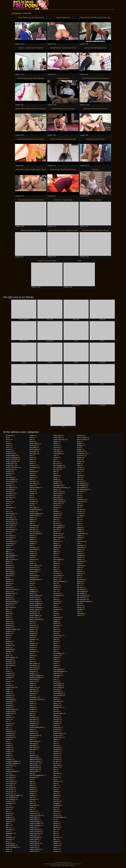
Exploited (32, 476)
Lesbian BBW (33, 817)
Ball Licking (9, 571)
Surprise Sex (81, 456)
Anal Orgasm (10, 494)
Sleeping (56, 795)
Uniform (79, 549)
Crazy (7, 757)
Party (55, 615)
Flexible (32, 543)
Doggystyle (9, 833)
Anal (7, 476)
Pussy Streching (58, 695)
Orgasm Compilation (59, 581)
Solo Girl (56, 815)
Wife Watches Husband (83, 601)
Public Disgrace (58, 669)
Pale (55, 605)
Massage (56, 482)
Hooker (32, 701)
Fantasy (32, 494)
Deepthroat (9, 819)
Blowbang (9, 625)
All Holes (8, 450)
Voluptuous (80, 565)
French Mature (34, 571)
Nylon (55, 561)
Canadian (9, 677)
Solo (55, 813)
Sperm (55, 829)
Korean (32, 793)
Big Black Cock (10, 593)
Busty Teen (9, 663)
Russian (56, 731)
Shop (55, 771)
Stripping (79, 446)
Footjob (32, 551)
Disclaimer (54, 865)
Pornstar (56, 655)
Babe (7, 563)
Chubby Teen (10, 713)
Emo (31, 456)
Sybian (79, 464)
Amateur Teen (10, 466)
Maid (55, 474)
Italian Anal (33, 743)
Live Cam (56, 446)
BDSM (8, 561)
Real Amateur (57, 701)
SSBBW (56, 739)
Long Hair (56, 448)
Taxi (78, 474)
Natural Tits (56, 542)
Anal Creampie (10, 482)
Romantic (56, 723)
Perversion (56, 625)
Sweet (79, 460)
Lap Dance (33, 799)
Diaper (8, 823)
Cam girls (9, 673)
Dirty (7, 827)
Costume (8, 747)
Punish (55, 677)
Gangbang (32, 591)
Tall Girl (79, 468)
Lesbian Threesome (59, 440)
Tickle (79, 504)
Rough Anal (57, 727)
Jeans (31, 773)
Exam (31, 470)
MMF (55, 472)
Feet (31, 506)
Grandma (32, 643)
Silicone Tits (57, 781)
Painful (55, 599)
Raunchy (56, 699)
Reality (55, 703)
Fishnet (32, 536)
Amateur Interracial (11, 460)
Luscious (56, 458)
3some (8, 440)
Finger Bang (33, 526)
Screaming (56, 749)
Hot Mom (32, 711)
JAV (31, 751)
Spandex (56, 823)
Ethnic (31, 464)
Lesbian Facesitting (35, 825)
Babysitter (9, 565)
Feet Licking (33, 508)
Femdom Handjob (35, 514)
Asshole (8, 545)
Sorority (55, 821)
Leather (32, 807)
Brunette (8, 645)
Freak (31, 561)
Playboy (56, 645)
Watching (80, 571)
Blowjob (8, 627)
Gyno (31, 657)
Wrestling (80, 609)
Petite (55, 629)
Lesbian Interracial (35, 833)
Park (55, 611)
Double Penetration (11, 847)
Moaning (56, 518)
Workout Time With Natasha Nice (95, 48)
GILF (31, 587)
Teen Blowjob (81, 484)
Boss (7, 637)
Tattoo (79, 472)
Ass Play (8, 540)
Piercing (56, 637)
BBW (7, 551)
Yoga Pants (80, 613)
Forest (31, 557)
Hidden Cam (33, 687)
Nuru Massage (57, 559)
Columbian (9, 735)
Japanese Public (34, 767)
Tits (78, 520)
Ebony (31, 442)
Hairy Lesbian (33, 663)
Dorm (7, 841)
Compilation (9, 737)
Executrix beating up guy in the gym (63, 109)
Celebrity (8, 693)
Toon (78, 526)
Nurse (55, 557)
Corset (8, 743)
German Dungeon (35, 601)
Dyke (31, 440)
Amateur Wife (10, 470)
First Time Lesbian (35, 534)
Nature (55, 543)
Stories (55, 849)
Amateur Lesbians (11, 462)
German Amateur (34, 595)
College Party (10, 733)
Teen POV (80, 492)
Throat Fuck (80, 502)
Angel (7, 500)
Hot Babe (32, 709)
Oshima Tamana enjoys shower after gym (31, 78)
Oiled (55, 569)
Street (79, 442)
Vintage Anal (80, 561)
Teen (78, 480)
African (8, 448)
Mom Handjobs (57, 528)
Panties (55, 607)
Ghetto (31, 621)
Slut (54, 799)
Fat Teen (32, 504)
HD (30, 659)
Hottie (31, 715)
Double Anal (9, 843)
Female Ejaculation (35, 510)
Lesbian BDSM (34, 819)
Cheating (8, 697)
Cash (7, 683)
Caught (8, 691)
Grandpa (32, 645)
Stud (78, 448)
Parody (55, 613)
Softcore (56, 811)
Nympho (56, 563)
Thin (78, 496)
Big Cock (8, 599)
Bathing (8, 581)
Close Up (8, 723)
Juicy (31, 783)
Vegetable (80, 555)
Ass (7, 534)
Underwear (80, 547)
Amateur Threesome (12, 468)
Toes (78, 522)
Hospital (32, 707)
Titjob (78, 518)
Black (7, 619)
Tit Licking (80, 516)
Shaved (55, 767)
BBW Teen (9, 557)
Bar (7, 577)
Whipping (80, 581)
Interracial (32, 733)
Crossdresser (10, 765)
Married (55, 480)
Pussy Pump (57, 691)
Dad (7, 811)
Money (55, 532)
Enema (32, 458)
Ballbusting (9, 575)
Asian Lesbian (10, 526)
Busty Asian (9, 659)
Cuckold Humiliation (11, 771)
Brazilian (8, 641)
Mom (55, 522)
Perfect (55, 623)
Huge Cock (33, 721)
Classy (8, 719)
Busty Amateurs (10, 657)
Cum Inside (9, 785)
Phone (55, 633)
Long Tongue (57, 452)
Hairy (31, 661)
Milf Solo (56, 508)
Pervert (55, 627)
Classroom (9, 717)
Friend (31, 573)
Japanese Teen (34, 769)
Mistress (56, 516)
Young (79, 615)
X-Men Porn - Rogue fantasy (63, 200)
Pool (55, 651)
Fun (31, 581)
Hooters (32, 703)
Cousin (8, 753)
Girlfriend (32, 627)
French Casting (34, 569)
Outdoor (56, 587)
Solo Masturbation (58, 817)
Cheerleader (9, 701)
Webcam (79, 573)
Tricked (79, 532)
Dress (7, 851)
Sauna (55, 743)
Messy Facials (57, 504)
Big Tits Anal (9, 607)
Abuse (8, 444)
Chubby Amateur (11, 709)
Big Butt (8, 597)
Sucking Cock (81, 454)
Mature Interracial (58, 502)
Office (55, 567)
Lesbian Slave (33, 851)
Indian (31, 729)
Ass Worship (9, 543)
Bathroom (9, 583)
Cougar (8, 749)
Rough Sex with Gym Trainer (47, 261)
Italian (31, 739)
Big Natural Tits (10, 603)
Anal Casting (9, 478)
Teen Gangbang (81, 486)
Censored (9, 695)
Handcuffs (32, 671)
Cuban (8, 767)
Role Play (56, 719)
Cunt (7, 805)
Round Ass (56, 729)
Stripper (79, 444)
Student (79, 450)
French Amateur (34, 565)
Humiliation (33, 723)
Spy (54, 835)
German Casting (34, 599)
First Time (32, 530)
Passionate (56, 617)
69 (7, 442)
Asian (7, 512)
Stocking (56, 845)
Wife (78, 585)
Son (54, 819)
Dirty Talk (8, 829)
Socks (55, 809)
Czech (8, 809)
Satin (55, 741)
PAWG (55, 589)
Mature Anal (57, 496)
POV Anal (56, 593)
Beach (8, 585)
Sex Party (56, 759)
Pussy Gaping (57, 685)
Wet (78, 577)
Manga (55, 478)
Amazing (8, 472)
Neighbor (56, 547)
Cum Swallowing (11, 797)
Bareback (9, 579)
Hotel (31, 713)
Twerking (79, 538)
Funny (31, 583)
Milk (54, 510)
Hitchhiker (32, 693)
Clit (7, 721)
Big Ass (8, 591)
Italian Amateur (34, 741)
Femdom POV (34, 516)
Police (55, 649)
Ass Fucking (9, 536)
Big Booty (9, 595)
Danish (8, 815)
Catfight (8, 689)
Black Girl (9, 621)
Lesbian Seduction (35, 849)
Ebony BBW (33, 448)
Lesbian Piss (33, 847)
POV (55, 591)
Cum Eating (9, 777)
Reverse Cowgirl (58, 713)
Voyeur (79, 567)
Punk (55, 679)
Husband (32, 725)
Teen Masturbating (82, 490)
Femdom (32, 512)
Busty (7, 655)
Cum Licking (9, 787)
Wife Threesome (82, 599)
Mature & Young (58, 492)
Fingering (32, 528)
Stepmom (56, 843)
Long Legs (56, 450)
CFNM (8, 671)
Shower (55, 777)
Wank (79, 569)
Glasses (32, 631)
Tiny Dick (80, 510)
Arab (7, 506)
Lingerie (56, 442)
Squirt (55, 839)
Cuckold (8, 769)
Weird (79, 575)
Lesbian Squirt (57, 436)
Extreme (32, 478)
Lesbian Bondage (34, 821)
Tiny (78, 508)
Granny (32, 647)
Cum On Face (10, 791)
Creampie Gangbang (12, 763)
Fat (30, 498)
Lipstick (55, 444)
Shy (54, 779)
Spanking (56, 827)
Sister (55, 785)
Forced (31, 553)
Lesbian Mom (33, 841)
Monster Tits (57, 536)
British (8, 643)
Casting (8, 685)
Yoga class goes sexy (63, 17)
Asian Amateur (10, 514)
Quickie (55, 697)
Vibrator (79, 557)
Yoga (78, 611)
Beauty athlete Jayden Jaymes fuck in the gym (31, 109)
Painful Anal (57, 601)
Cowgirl (8, 755)
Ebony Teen (33, 454)
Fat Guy (32, 500)
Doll (7, 835)
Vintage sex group (63, 78)
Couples (8, 751)
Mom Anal (56, 524)
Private (55, 665)
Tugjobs (79, 536)
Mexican (56, 506)
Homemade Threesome (36, 699)
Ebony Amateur (34, 444)
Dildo (7, 825)
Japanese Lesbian (35, 761)
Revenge (56, 711)
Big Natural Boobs (11, 601)
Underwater (80, 545)
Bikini (7, 609)
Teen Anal (80, 482)
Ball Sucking (9, 573)
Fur (31, 585)
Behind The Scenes (11, 589)
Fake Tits (32, 490)
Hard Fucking (33, 679)
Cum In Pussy (10, 783)
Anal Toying (9, 498)
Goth (31, 641)
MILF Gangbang (58, 466)
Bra (7, 639)
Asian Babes (9, 518)
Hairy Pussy (33, 667)
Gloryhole (32, 633)
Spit (54, 831)
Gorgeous (32, 639)
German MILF (33, 611)
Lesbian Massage (34, 837)
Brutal (7, 647)
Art (7, 510)
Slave (55, 793)
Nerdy (55, 549)
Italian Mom (33, 749)
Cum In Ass (9, 779)
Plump (55, 647)
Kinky (31, 785)
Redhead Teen (57, 707)
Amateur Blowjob (11, 456)
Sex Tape (56, 761)
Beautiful (8, 587)
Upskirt (79, 551)
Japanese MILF (34, 763)
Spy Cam (56, 837)
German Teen (33, 617)
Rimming (56, 717)
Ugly (78, 540)
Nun (54, 555)
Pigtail (55, 639)
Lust (54, 460)
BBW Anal (9, 553)
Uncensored (80, 542)
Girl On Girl (33, 625)
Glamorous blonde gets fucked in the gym (95, 230)
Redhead (56, 705)
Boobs (8, 633)
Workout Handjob (95, 200)
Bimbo (8, 611)
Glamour (32, 629)
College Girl (9, 731)
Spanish (56, 825)
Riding (55, 715)
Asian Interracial (10, 524)
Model (55, 520)
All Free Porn (17, 13)
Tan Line (79, 470)
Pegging (56, 621)
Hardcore (32, 681)
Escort (31, 462)
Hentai (31, 685)
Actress (8, 446)
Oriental (55, 585)
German (32, 593)
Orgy (55, 583)
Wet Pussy (80, 579)
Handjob (32, 673)
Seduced (56, 753)
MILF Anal (56, 464)
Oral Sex (56, 577)
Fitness (32, 540)
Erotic (31, 460)
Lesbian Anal (33, 813)
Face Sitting (33, 484)
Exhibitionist (33, 472)
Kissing (32, 787)
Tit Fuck (79, 514)
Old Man (56, 571)
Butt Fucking (9, 665)
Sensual (56, 757)
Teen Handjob (81, 488)
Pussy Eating (57, 683)
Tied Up (79, 506)
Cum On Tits (9, 793)
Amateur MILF (10, 464)
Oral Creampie (57, 575)
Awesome (9, 549)
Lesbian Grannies (34, 829)
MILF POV (56, 470)
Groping (32, 649)
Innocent (32, 731)
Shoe (55, 769)
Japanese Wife (34, 771)
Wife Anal (80, 587)
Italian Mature (33, 747)
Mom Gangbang (58, 526)
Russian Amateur (58, 733)
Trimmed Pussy (81, 534)
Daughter (8, 817)
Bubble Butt (9, 649)
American (9, 474)
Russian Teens (57, 737)
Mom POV (56, 530)
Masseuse (56, 484)
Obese (55, 565)
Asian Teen (9, 532)
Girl (31, 623)
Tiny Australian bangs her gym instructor (31, 200)
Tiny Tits (79, 512)
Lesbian (32, 811)
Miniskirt (56, 512)
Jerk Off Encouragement (36, 775)
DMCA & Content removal (63, 865)
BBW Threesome (11, 559)
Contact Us (72, 865)
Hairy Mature (33, 665)
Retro (55, 709)
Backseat (8, 569)
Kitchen (32, 789)
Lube (55, 456)
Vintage (79, 559)
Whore (79, 583)
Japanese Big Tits (35, 759)
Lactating (32, 795)
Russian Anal (57, 735)
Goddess (32, 635)
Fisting (31, 538)
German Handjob (34, 605)
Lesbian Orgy (33, 845)
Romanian (56, 721)
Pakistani (56, 603)
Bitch (7, 615)
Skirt (55, 789)
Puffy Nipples (57, 675)
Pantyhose (56, 609)
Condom (8, 739)
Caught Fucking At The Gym (95, 139)
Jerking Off (33, 777)
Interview (32, 737)
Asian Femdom (10, 522)
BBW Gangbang (10, 555)
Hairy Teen (33, 669)
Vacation (79, 553)
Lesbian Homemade (35, 831)
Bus (7, 653)
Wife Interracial (81, 597)
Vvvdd (79, 261)
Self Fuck (56, 755)
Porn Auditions (57, 653)
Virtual (79, 563)
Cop (7, 741)
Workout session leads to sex (31, 230)
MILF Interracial (58, 468)
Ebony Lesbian (34, 450)
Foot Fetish (33, 547)
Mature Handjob (58, 500)
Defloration (9, 821)
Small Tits (56, 801)
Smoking (56, 803)
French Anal (33, 567)
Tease (79, 478)
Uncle (79, 543)
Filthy (31, 524)
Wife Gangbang (81, 591)
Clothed (8, 725)
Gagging (32, 589)
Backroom (9, 567)
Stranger (56, 851)
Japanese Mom (34, 765)
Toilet (78, 524)
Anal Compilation (11, 480)
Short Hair (56, 773)
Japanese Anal (34, 757)
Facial (31, 486)
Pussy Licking (57, 687)
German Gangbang (35, 603)
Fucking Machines (35, 579)
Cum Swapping (10, 799)
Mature (55, 490)
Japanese (32, 755)
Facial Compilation (35, 488)
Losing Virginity (57, 454)
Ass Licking (9, 538)
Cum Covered (10, 775)
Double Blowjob (10, 845)
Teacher (79, 476)
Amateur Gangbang (11, 458)
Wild (78, 603)
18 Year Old (9, 436)
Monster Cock (57, 534)
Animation (9, 502)
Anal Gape (9, 492)
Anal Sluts (9, 496)
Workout (79, 605)
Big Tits (8, 605)
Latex (31, 801)
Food (31, 545)
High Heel (32, 689)
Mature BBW (57, 498)
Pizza (55, 643)
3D (7, 438)
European (32, 466)
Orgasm (56, 579)
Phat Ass (56, 631)
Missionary (56, 514)
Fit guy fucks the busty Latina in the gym (95, 78)
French (31, 563)
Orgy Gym (95, 169)
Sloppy (55, 797)
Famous (32, 492)
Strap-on (79, 436)
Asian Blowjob (10, 520)
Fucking (32, 577)
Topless (79, 528)
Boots (7, 635)
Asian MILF (9, 528)
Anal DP (8, 484)
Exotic (31, 474)
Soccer (55, 807)
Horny (31, 705)
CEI (7, 669)
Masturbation (57, 486)
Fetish (31, 518)
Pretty (55, 659)
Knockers (32, 791)
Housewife (32, 717)
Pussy (55, 681)
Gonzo (31, 637)
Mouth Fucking (57, 538)
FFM (31, 480)
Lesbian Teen (57, 438)
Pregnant (56, 657)
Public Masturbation (59, 671)
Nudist (55, 553)
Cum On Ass (9, 789)
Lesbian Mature (34, 839)
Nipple (55, 551)
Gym (31, 653)
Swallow (79, 458)
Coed (7, 729)
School (55, 745)
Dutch (31, 438)
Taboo (79, 466)
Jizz (31, 779)
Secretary (56, 751)
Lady (31, 797)
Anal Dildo (9, 486)
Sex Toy (55, 763)
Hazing (31, 683)
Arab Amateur (10, 508)
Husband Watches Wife (36, 727)
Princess (56, 661)
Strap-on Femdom (82, 438)
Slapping (56, 791)
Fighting (32, 520)
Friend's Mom (33, 575)
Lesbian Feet (33, 827)
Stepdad (56, 841)
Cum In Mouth (10, 781)
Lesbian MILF (33, 835)
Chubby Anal (9, 711)
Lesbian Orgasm (34, 843)
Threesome (80, 500)
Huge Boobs (33, 719)
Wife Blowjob (81, 589)
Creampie (9, 759)
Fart (31, 496)
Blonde (8, 623)
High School (33, 691)
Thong (79, 498)
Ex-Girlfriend (33, 468)
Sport (55, 833)
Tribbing (79, 530)
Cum (7, 773)
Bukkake (8, 651)
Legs (31, 809)
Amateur (8, 452)
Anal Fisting (9, 490)
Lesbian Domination (35, 823)
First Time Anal (34, 532)
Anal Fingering (10, 488)
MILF (55, 462)
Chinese (8, 703)
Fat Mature (33, 502)
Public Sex (56, 673)
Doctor (8, 831)
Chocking (8, 705)
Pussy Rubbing (57, 693)
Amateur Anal (10, 454)
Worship (79, 607)
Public (55, 667)
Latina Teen (33, 805)
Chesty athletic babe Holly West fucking (31, 17)
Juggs (31, 781)
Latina (31, 803)
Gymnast (32, 655)
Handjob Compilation (35, 675)
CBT (7, 667)
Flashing (32, 542)
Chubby (8, 707)
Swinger (79, 462)
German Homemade (35, 607)
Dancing (8, 813)
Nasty (55, 540)
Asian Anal (9, 516)
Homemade (33, 697)
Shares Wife (57, 765)
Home (31, 695)
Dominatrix (9, 839)
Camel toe (9, 675)
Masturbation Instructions (60, 488)
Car (7, 679)
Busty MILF (9, 661)
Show (55, 775)
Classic (8, 715)
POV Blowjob (57, 595)
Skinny (55, 787)
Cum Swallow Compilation (13, 795)
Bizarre (8, 617)
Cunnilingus (9, 803)
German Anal (33, 597)
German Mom (33, 613)
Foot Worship (33, 549)
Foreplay (32, 555)
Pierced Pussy (57, 635)
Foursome (32, 559)
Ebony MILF (33, 452)
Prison (55, 663)
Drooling (32, 436)
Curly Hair (9, 807)
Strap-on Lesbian (82, 440)
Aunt (7, 547)
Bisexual (8, 613)
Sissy (55, 783)
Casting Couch (10, 687)
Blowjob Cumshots (11, 629)
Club (7, 727)
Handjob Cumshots (35, 677)
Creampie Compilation (12, 761)
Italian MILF (33, 745)
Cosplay (8, 745)
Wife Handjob (81, 593)
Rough (55, 725)
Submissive (80, 452)
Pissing (55, 641)
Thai (78, 494)
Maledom (56, 476)
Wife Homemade (82, 595)
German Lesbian (34, 609)
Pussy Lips (56, 689)
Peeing (55, 619)
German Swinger (34, 615)
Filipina (32, 522)
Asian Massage (10, 530)
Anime (8, 504)
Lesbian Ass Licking (35, 815)
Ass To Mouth (10, 542)
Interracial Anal (34, 735)
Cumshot (8, 801)
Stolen (55, 847)
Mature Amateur (58, 494)
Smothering (56, 805)
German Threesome (35, 619)
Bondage (8, 631)
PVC (55, 597)
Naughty (56, 545)
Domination (9, 837)
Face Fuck (32, 482)
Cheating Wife (10, 699)
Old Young (56, 573)
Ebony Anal (33, 446)
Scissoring (56, 747)
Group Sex (33, 651)
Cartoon (8, 681)
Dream (8, 849)
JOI (31, 753)
